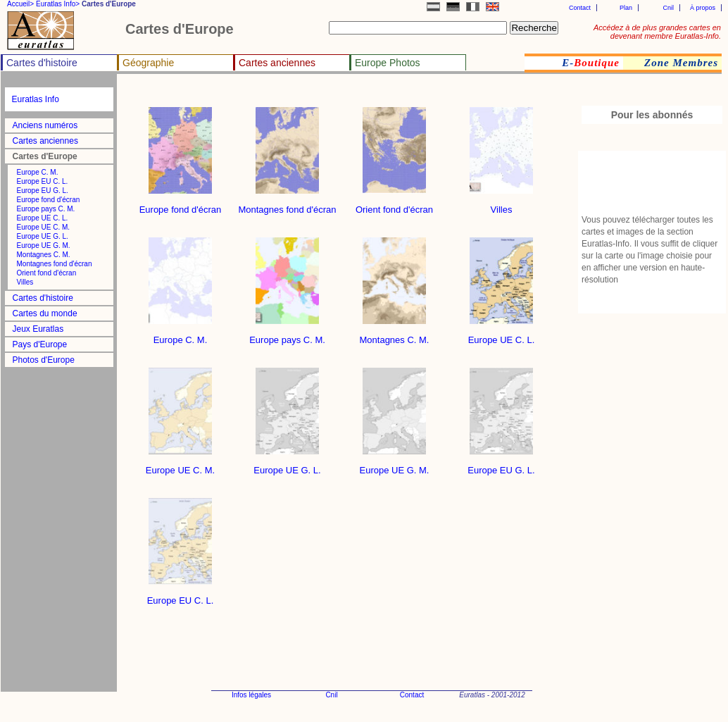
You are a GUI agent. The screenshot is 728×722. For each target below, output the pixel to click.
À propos (703, 8)
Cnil (668, 8)
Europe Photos (388, 63)
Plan (626, 8)
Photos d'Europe (44, 360)
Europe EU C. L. (43, 181)
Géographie (148, 63)
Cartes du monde (45, 313)
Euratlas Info (36, 99)
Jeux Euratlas (38, 329)
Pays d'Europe (40, 344)
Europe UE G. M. (44, 245)
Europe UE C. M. (44, 227)
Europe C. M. (38, 172)
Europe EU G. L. (43, 191)
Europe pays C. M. (46, 209)
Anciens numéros (45, 125)
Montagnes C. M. (44, 255)
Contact (580, 8)
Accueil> (20, 4)
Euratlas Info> (58, 4)
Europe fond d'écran (49, 200)
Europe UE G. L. (43, 236)
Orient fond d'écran (47, 273)
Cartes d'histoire (42, 63)
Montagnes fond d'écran (55, 264)
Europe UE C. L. (43, 218)
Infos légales (251, 695)
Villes (25, 282)
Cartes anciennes (277, 63)
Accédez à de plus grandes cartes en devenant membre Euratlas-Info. (657, 32)
